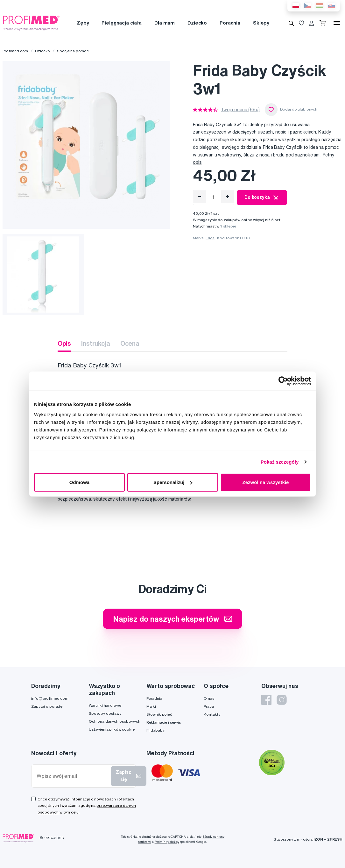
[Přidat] (228, 197)
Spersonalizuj (173, 482)
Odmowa (79, 482)
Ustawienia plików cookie (112, 729)
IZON (318, 839)
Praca (209, 706)
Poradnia (230, 23)
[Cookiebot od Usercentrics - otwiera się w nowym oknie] (283, 381)
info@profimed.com (50, 698)
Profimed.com (15, 51)
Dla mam (165, 23)
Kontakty (212, 714)
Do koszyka (262, 198)
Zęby (83, 23)
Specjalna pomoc (73, 51)
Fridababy (155, 730)
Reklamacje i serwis (164, 722)
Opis (64, 343)
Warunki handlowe (105, 705)
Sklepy (261, 23)
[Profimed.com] (31, 23)
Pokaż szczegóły (280, 462)
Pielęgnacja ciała (122, 23)
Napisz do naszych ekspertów (172, 619)
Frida (210, 238)
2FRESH (335, 839)
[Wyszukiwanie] (291, 23)
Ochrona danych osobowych (115, 721)
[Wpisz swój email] (72, 776)
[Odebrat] (200, 197)
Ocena (130, 343)
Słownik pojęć (159, 714)
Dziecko (197, 23)
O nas (209, 698)
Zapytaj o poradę (47, 706)
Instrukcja (96, 343)
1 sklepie (228, 226)
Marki (151, 706)
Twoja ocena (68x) (240, 110)
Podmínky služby (167, 842)
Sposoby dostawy (105, 713)
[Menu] (337, 23)
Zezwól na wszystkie (266, 482)
